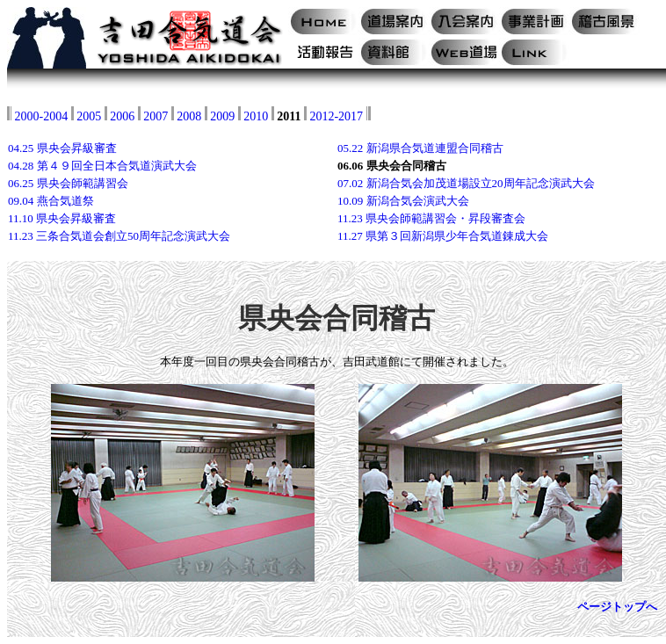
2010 (256, 116)
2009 (222, 116)
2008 (189, 116)
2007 (156, 116)
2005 (89, 116)
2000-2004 (42, 116)
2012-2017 (336, 116)
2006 (122, 116)
